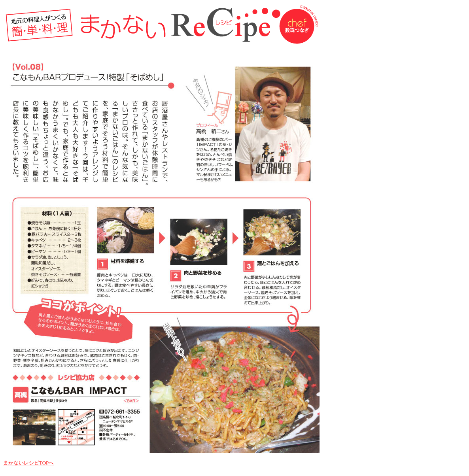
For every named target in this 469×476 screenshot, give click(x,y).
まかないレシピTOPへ (28, 463)
